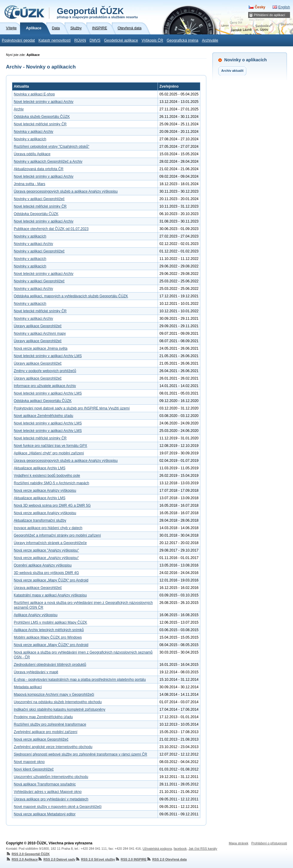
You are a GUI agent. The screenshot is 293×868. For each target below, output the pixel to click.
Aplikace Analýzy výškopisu (36, 615)
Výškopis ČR (152, 40)
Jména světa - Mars (29, 184)
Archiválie (210, 40)
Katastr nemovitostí (55, 40)
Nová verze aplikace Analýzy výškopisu (45, 491)
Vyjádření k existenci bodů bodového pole (47, 476)
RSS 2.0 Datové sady (57, 859)
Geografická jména (183, 40)
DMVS (95, 40)
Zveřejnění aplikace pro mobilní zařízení (46, 732)
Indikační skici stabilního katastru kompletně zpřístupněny (59, 709)
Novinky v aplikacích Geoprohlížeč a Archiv (48, 162)
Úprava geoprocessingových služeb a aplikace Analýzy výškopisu (66, 191)
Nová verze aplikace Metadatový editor (45, 814)
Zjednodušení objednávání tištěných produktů (50, 665)
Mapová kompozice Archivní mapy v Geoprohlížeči (54, 695)
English (284, 7)
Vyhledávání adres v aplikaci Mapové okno (48, 792)
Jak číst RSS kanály (203, 849)
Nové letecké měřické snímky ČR (40, 124)
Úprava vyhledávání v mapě (36, 672)
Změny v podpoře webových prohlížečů (45, 371)
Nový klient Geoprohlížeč (34, 769)
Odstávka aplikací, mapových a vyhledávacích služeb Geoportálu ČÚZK (71, 296)
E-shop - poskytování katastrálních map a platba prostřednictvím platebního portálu (80, 680)
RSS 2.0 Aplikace (22, 859)
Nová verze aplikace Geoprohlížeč (41, 739)
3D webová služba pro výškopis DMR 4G (46, 573)
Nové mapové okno (29, 762)
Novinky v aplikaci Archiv (33, 244)
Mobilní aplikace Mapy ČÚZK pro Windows (48, 637)
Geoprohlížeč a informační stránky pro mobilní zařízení (57, 535)
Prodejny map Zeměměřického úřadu (43, 717)
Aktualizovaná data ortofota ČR (39, 169)
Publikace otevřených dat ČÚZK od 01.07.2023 (51, 229)
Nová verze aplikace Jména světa (41, 348)
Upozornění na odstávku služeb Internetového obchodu (58, 702)
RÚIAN (80, 40)
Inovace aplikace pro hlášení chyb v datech (48, 528)
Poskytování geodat (18, 40)
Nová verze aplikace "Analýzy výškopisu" (46, 550)
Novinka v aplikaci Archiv (33, 132)
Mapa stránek (238, 843)
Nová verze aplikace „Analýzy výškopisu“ (46, 558)
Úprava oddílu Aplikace (32, 154)
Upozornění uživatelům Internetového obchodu (51, 777)
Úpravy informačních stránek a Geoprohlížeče (50, 543)
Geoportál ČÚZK (97, 13)
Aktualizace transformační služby (40, 520)
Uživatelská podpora (157, 849)
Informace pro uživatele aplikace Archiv (45, 386)
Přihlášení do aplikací (270, 15)
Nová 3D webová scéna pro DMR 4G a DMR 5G (52, 505)
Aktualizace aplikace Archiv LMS (40, 468)
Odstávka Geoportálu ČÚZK (36, 214)
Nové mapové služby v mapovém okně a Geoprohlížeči (58, 807)
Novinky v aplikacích (30, 139)
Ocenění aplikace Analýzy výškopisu (43, 565)
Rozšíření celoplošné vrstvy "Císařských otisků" (52, 147)
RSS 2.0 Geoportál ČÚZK (28, 854)
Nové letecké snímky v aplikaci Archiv (44, 102)
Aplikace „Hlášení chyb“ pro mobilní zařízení (49, 453)
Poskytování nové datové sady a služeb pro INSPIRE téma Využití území (72, 408)
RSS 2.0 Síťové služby (95, 859)
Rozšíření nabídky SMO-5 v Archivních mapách (51, 483)
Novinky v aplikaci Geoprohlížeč (39, 199)
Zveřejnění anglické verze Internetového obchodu (53, 747)
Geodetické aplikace (121, 40)
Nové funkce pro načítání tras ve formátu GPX (50, 446)
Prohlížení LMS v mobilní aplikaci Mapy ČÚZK (50, 622)
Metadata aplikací (28, 687)
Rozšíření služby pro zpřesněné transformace (50, 724)
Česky (260, 7)
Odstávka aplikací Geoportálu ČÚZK (43, 401)
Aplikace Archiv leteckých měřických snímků (49, 630)
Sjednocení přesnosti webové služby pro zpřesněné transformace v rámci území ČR (80, 754)
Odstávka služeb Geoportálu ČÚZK (42, 117)
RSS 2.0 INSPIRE (131, 859)
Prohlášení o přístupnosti (269, 843)
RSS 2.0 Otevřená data (167, 859)
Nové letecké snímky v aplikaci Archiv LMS (48, 356)
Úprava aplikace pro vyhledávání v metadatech (51, 799)
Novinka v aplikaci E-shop (34, 94)
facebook (180, 849)
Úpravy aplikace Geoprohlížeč (38, 326)
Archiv (19, 109)
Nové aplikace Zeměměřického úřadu (44, 416)
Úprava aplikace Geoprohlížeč (38, 588)
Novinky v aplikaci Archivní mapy (40, 334)
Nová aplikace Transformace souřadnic (45, 784)
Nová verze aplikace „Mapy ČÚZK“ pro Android (51, 580)
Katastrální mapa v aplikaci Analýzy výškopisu (50, 595)
